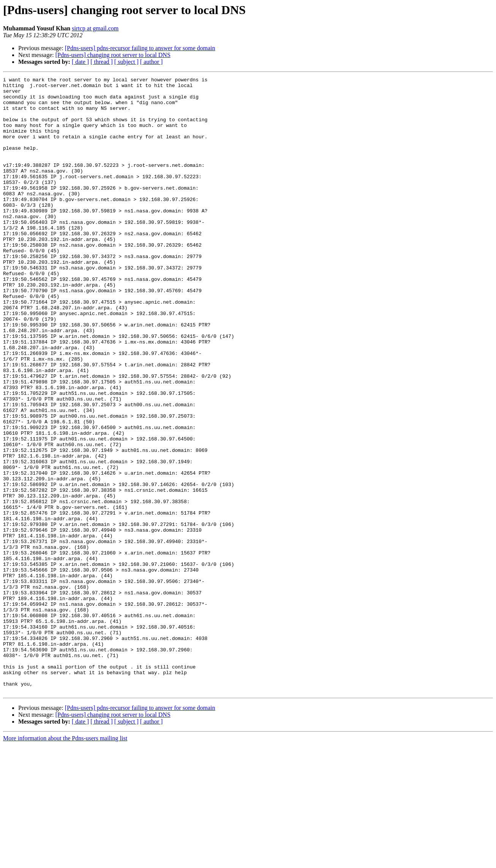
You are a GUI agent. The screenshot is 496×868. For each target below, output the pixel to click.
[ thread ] (102, 62)
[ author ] (152, 62)
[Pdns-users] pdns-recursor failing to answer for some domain (140, 48)
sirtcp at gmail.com (95, 28)
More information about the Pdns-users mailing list (65, 861)
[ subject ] (126, 62)
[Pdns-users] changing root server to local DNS (113, 55)
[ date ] (80, 62)
